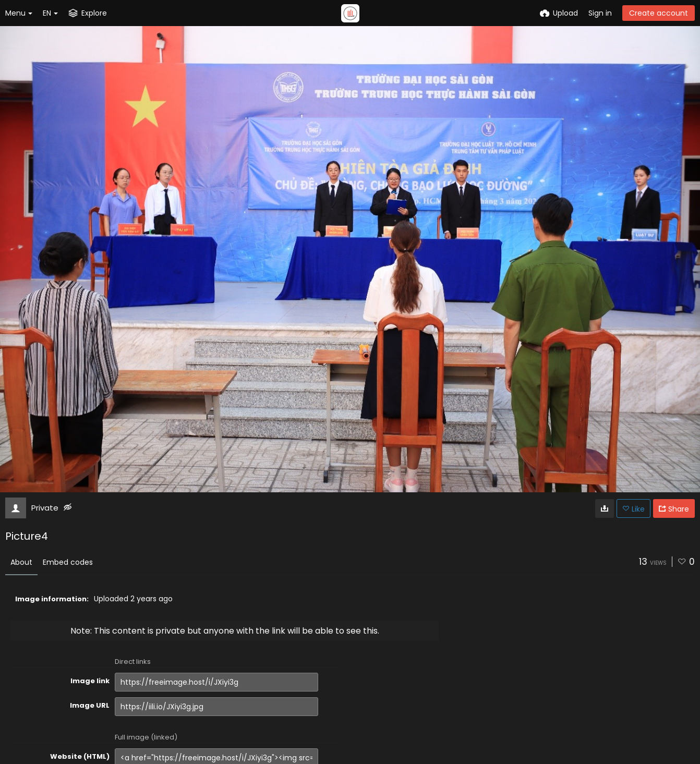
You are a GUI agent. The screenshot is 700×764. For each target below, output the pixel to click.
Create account (659, 13)
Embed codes (68, 562)
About (21, 562)
